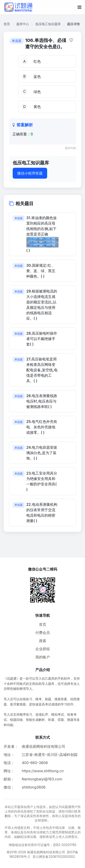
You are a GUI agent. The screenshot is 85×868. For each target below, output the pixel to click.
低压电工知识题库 (48, 24)
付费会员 (43, 633)
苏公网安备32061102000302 (54, 857)
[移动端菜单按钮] (79, 7)
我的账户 (43, 657)
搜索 (43, 641)
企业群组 (43, 649)
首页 (7, 24)
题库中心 (23, 24)
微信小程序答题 (30, 173)
